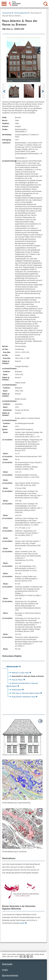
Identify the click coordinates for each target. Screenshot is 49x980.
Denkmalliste (8, 13)
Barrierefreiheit (10, 976)
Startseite (7, 964)
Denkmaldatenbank (22, 13)
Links (5, 970)
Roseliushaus (14, 690)
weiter (22, 923)
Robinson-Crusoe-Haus (18, 673)
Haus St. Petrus (15, 680)
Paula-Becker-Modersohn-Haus (21, 697)
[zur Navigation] (4, 4)
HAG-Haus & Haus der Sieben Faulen (23, 693)
